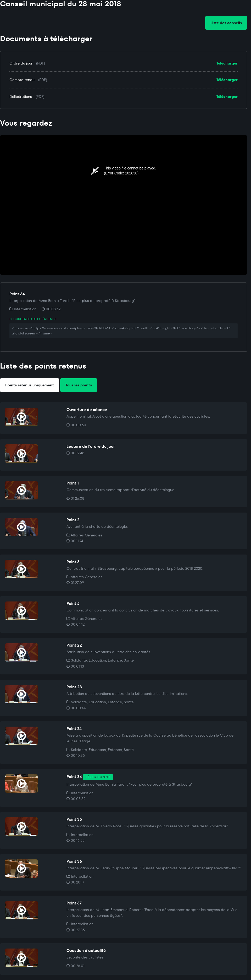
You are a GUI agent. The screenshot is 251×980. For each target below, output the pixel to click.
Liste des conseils (226, 23)
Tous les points (79, 385)
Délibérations (21, 97)
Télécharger (227, 63)
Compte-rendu (22, 80)
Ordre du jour (21, 63)
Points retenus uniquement (30, 385)
